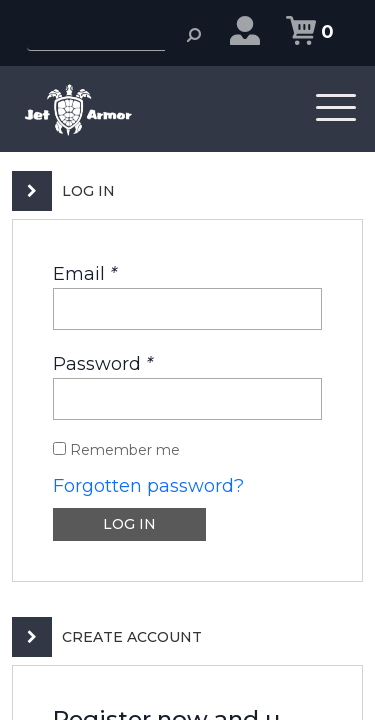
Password (103, 364)
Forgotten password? (148, 486)
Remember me (116, 450)
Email (85, 274)
